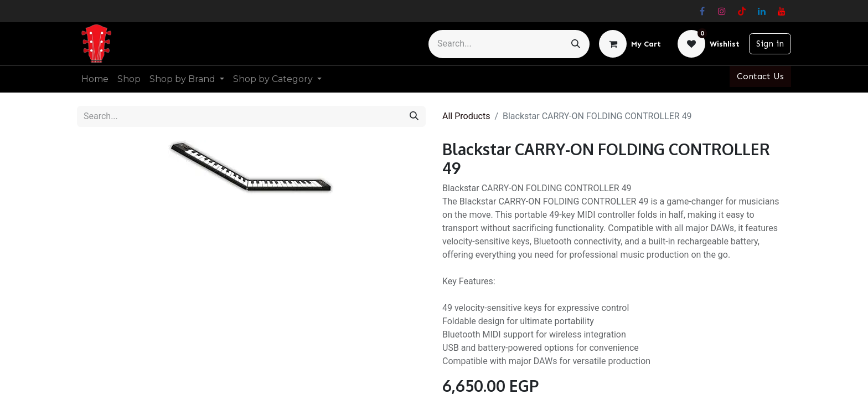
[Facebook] (702, 11)
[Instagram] (722, 11)
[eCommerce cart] (630, 44)
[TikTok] (742, 11)
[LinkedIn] (762, 11)
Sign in (770, 44)
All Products (466, 116)
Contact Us (760, 76)
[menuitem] (95, 79)
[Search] (576, 44)
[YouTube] (782, 11)
